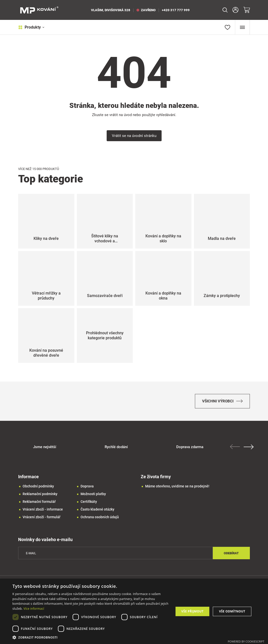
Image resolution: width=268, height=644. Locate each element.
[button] (91, 637)
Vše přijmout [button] (192, 611)
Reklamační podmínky (40, 494)
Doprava (87, 487)
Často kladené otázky (97, 510)
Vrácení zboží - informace (43, 510)
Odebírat (231, 554)
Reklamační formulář (39, 502)
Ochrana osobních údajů (100, 517)
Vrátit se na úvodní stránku (134, 136)
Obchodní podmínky (38, 487)
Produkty (31, 27)
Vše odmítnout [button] (232, 611)
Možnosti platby (93, 494)
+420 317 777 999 (176, 10)
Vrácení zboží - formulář (42, 517)
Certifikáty (89, 502)
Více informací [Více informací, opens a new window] (34, 609)
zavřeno (146, 10)
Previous (235, 447)
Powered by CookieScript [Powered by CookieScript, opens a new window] (246, 641)
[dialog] (134, 611)
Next (249, 447)
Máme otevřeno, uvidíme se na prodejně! (177, 487)
